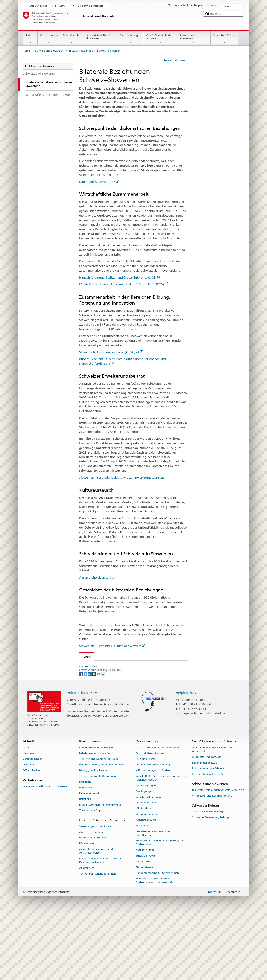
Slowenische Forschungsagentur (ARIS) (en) (111, 352)
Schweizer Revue (146, 919)
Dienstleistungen (130, 39)
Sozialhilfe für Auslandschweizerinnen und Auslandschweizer (161, 841)
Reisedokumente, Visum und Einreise (101, 828)
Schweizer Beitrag (224, 39)
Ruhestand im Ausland (93, 901)
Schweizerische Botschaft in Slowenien (46, 850)
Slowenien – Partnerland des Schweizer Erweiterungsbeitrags (122, 477)
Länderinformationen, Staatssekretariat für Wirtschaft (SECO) (124, 284)
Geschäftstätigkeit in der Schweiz (212, 837)
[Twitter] (86, 737)
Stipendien (142, 889)
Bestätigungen (144, 855)
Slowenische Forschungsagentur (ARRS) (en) (115, 686)
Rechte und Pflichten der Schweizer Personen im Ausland (100, 924)
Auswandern (87, 931)
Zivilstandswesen (145, 931)
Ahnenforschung (146, 883)
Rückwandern (87, 907)
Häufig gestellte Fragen (93, 834)
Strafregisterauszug (147, 877)
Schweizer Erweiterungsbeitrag (210, 881)
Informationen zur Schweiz (208, 832)
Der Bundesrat (38, 6)
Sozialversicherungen (148, 860)
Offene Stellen (31, 834)
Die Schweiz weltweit (90, 6)
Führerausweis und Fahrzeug (153, 828)
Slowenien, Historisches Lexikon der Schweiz (112, 646)
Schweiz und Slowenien (194, 39)
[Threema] (95, 737)
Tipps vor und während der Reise (99, 822)
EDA (62, 6)
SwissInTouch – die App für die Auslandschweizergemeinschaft (154, 944)
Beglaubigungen (146, 849)
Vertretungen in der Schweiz (96, 890)
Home (26, 51)
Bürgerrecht (143, 925)
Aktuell (30, 39)
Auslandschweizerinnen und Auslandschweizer (96, 914)
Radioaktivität (87, 851)
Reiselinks (85, 862)
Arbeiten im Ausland (91, 895)
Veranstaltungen (33, 822)
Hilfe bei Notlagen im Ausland (154, 834)
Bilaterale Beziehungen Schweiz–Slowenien (218, 853)
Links (85, 657)
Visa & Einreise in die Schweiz (160, 39)
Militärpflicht (143, 872)
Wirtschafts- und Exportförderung (212, 859)
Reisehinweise (72, 39)
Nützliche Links (145, 913)
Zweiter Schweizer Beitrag (207, 875)
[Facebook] (81, 737)
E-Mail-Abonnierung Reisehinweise (100, 868)
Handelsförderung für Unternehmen (157, 936)
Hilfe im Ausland (89, 856)
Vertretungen (49, 39)
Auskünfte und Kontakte (207, 820)
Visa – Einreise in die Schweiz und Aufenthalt (212, 813)
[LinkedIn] (90, 737)
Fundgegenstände (147, 866)
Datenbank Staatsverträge (99, 182)
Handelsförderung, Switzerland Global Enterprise (118, 672)
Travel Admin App (90, 874)
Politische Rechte (146, 822)
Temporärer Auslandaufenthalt (98, 937)
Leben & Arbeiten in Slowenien (100, 39)
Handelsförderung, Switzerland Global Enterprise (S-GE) (120, 277)
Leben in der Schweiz (205, 826)
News (26, 811)
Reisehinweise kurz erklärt (95, 817)
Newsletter (29, 817)
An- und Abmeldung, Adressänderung (158, 811)
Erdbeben (85, 845)
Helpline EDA (186, 756)
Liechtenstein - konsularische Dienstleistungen (153, 896)
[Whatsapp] (99, 737)
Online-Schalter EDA (82, 756)
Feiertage (28, 828)
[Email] (103, 737)
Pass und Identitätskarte (150, 817)
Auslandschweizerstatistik (97, 577)
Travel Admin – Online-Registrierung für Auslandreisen (159, 906)
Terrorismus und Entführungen (98, 839)
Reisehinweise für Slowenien (96, 811)
